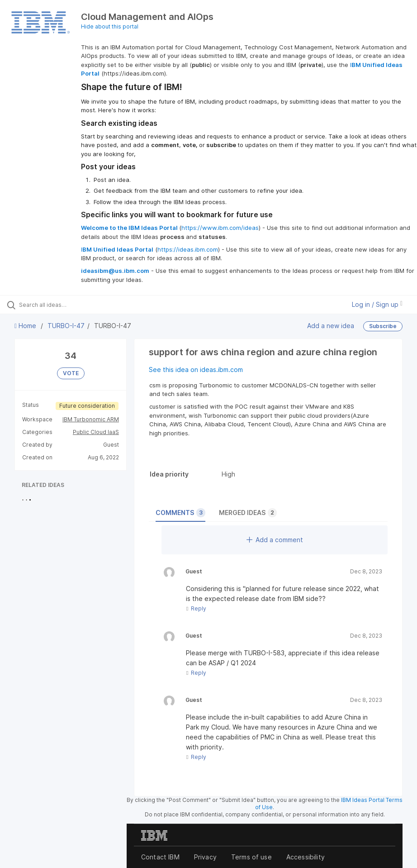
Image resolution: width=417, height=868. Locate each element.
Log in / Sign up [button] (377, 304)
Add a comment (275, 540)
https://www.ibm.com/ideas (220, 228)
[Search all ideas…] (61, 305)
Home (26, 326)
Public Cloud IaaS (96, 432)
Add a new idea (331, 326)
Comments (180, 513)
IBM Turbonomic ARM (91, 419)
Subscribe (383, 326)
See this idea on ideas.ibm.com (196, 370)
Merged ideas (248, 513)
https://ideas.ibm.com (188, 249)
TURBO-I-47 (66, 326)
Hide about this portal (110, 26)
